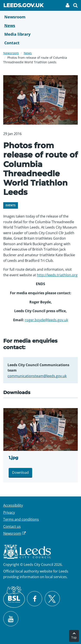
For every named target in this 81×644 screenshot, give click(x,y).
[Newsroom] (40, 17)
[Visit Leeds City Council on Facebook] (35, 599)
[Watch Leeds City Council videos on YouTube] (11, 619)
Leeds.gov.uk (23, 6)
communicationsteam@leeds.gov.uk (37, 376)
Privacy (9, 512)
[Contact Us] (40, 43)
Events (11, 205)
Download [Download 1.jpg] (20, 472)
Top (74, 637)
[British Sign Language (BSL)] (14, 597)
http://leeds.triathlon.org (57, 275)
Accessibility (13, 505)
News (28, 53)
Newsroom (11, 53)
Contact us (12, 526)
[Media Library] (40, 34)
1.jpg (13, 458)
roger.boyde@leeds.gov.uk (46, 320)
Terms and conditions (21, 519)
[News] (40, 25)
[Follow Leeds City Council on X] (52, 599)
